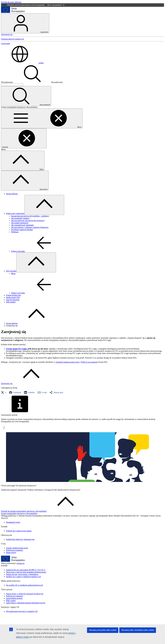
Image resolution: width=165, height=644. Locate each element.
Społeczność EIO (13, 297)
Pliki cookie (11, 601)
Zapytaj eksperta (13, 300)
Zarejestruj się (7, 34)
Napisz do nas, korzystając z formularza (22, 574)
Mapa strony (11, 552)
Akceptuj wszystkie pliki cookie (103, 630)
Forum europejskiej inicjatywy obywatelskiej (19, 513)
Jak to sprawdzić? (56, 5)
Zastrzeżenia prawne (14, 598)
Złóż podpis (11, 302)
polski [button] (22, 63)
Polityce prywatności (89, 362)
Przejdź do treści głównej (11, 2)
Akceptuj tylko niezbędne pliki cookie (138, 630)
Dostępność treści (13, 522)
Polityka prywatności (15, 550)
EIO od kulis (11, 271)
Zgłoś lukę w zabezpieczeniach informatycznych (26, 603)
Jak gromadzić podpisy (20, 218)
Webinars (15, 232)
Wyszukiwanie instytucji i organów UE (22, 611)
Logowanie (25, 23)
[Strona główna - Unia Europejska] (13, 12)
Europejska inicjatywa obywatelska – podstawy (30, 216)
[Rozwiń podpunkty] (44, 205)
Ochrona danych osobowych (12, 39)
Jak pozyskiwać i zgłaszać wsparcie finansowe (30, 227)
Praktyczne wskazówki (15, 213)
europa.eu (21, 563)
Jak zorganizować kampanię (22, 225)
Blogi (13, 273)
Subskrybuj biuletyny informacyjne (20, 539)
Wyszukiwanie (7, 82)
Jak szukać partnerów (20, 223)
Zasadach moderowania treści (67, 362)
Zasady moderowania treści (17, 548)
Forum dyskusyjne (13, 295)
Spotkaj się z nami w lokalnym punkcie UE (23, 577)
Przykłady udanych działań (22, 230)
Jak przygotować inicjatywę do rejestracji (28, 221)
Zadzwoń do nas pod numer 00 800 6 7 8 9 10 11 (26, 570)
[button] (4, 392)
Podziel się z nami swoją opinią (19, 531)
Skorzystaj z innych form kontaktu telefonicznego (26, 572)
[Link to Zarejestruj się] (26, 383)
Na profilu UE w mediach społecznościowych (24, 585)
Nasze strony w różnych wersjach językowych (25, 594)
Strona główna (12, 194)
